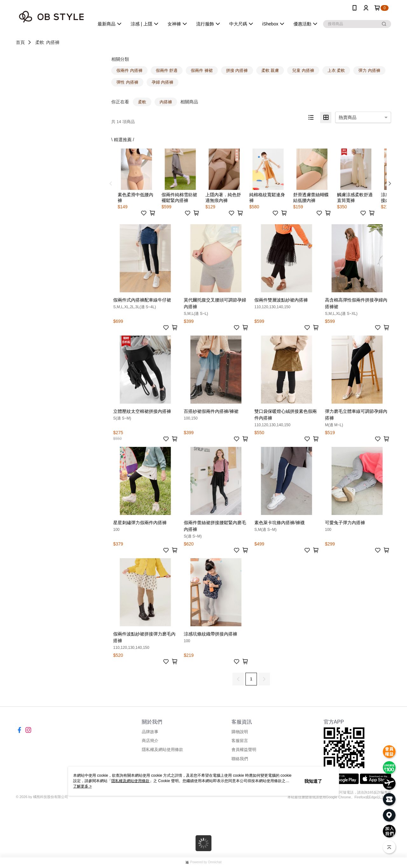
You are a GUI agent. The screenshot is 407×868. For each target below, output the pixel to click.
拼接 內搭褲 (237, 70)
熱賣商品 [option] (348, 117)
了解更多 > (82, 786)
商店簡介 (150, 741)
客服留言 (240, 741)
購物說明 (240, 732)
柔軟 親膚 (270, 70)
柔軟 (40, 42)
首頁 (20, 42)
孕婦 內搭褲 (163, 82)
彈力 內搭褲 (369, 70)
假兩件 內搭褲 (129, 70)
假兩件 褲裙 (202, 70)
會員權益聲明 (244, 750)
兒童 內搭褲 (303, 70)
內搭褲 (53, 42)
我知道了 (313, 781)
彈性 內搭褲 (127, 82)
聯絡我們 (240, 759)
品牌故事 (150, 732)
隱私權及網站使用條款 (162, 750)
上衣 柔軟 (336, 70)
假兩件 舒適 (167, 70)
